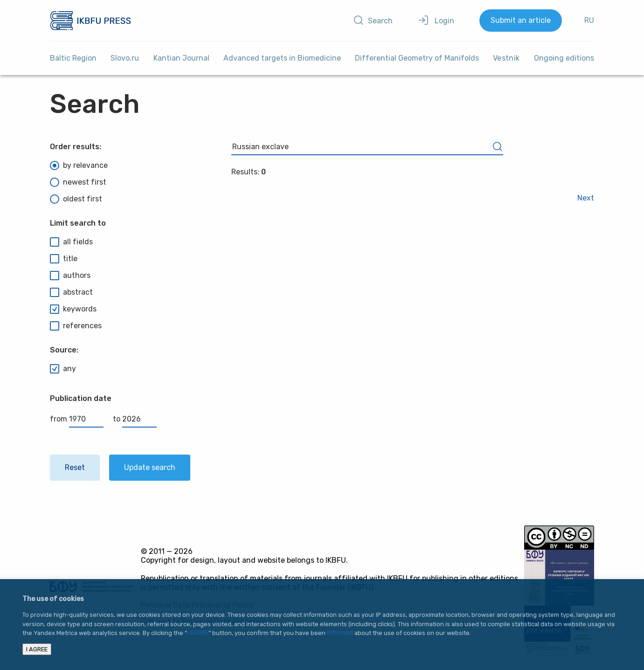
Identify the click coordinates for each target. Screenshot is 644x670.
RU (589, 20)
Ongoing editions (564, 58)
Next (586, 198)
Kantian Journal (181, 58)
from (77, 419)
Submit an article (521, 20)
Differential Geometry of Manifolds (417, 58)
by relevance (79, 166)
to (135, 419)
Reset (75, 467)
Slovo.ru (125, 58)
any (63, 369)
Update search (150, 467)
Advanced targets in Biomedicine (282, 58)
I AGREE (198, 633)
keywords (73, 309)
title (64, 259)
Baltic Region (73, 58)
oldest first (76, 199)
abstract (71, 292)
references (76, 326)
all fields (71, 242)
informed (340, 633)
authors (70, 276)
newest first (78, 182)
